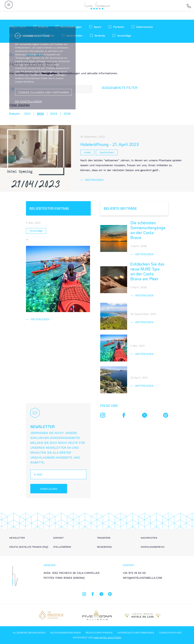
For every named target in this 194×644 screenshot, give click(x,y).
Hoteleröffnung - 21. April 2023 (110, 144)
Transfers (104, 538)
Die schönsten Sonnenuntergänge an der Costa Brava (148, 230)
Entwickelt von (97, 638)
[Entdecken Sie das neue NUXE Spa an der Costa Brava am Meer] (114, 280)
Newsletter (17, 538)
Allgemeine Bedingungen (29, 633)
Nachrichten (149, 538)
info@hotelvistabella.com (142, 578)
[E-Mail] (58, 474)
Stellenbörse (62, 547)
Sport (97, 27)
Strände (100, 36)
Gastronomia (144, 27)
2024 (54, 114)
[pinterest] (166, 416)
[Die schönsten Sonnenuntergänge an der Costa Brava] (114, 238)
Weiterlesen (94, 180)
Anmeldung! (49, 489)
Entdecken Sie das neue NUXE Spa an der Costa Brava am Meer (147, 271)
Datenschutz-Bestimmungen (136, 633)
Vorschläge (124, 36)
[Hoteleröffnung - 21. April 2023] (36, 158)
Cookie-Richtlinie (170, 633)
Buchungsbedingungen (66, 633)
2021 (27, 114)
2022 (40, 114)
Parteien (119, 27)
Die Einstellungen (28, 101)
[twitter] (145, 416)
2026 (67, 114)
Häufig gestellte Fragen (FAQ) (29, 547)
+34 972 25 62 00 (134, 573)
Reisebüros (104, 547)
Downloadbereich (153, 547)
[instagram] (103, 416)
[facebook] (124, 416)
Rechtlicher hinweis (99, 633)
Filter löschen (20, 105)
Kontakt (58, 538)
